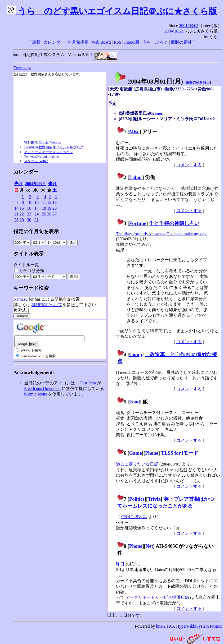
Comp (136, 354)
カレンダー (54, 42)
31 (37, 220)
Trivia (154, 499)
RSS (118, 42)
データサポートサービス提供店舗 (157, 597)
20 (55, 208)
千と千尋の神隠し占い (174, 223)
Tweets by (22, 68)
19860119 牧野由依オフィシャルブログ (54, 147)
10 (37, 202)
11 (44, 202)
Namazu (21, 299)
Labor (136, 177)
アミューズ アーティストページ (49, 152)
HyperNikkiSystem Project (199, 626)
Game (136, 453)
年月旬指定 (78, 42)
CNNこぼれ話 (134, 517)
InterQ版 (132, 42)
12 (49, 202)
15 (22, 208)
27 (55, 214)
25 (44, 214)
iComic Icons (35, 394)
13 (55, 202)
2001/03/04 (189, 26)
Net (149, 546)
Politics (137, 499)
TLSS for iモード (180, 453)
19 (49, 208)
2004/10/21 (174, 31)
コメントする (189, 165)
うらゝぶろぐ (155, 42)
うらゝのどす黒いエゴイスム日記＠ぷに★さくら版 (112, 11)
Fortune (138, 223)
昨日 (120, 564)
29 (22, 220)
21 (16, 214)
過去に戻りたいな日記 (137, 464)
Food (135, 402)
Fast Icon (88, 383)
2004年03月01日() (148, 81)
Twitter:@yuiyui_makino (42, 156)
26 (49, 214)
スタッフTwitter (36, 161)
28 (16, 220)
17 (37, 208)
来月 (52, 184)
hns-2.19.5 (165, 626)
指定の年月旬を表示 (36, 231)
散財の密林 (181, 42)
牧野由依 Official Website (43, 142)
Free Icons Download (42, 388)
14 (16, 208)
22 (22, 214)
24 (37, 214)
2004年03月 (35, 184)
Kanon (157, 113)
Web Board (101, 42)
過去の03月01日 (198, 82)
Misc (134, 132)
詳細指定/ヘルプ (47, 305)
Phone (152, 453)
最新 (36, 42)
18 (44, 208)
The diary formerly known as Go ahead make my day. (162, 234)
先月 (19, 184)
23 (29, 214)
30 (29, 220)
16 (29, 208)
